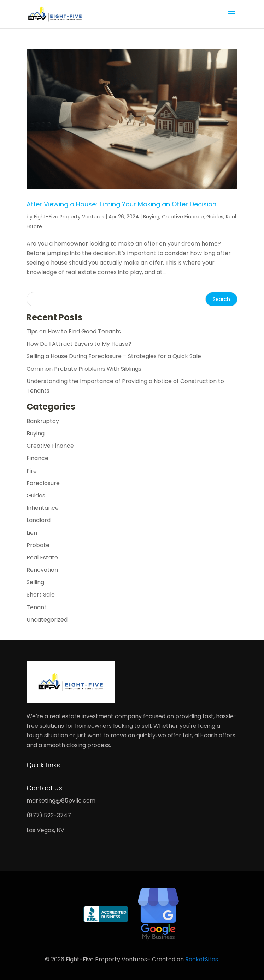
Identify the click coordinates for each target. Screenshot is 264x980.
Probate (38, 545)
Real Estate (42, 558)
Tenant (37, 607)
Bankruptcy (43, 421)
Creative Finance (183, 217)
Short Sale (41, 595)
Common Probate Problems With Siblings (84, 369)
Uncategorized (47, 620)
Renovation (42, 570)
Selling (35, 582)
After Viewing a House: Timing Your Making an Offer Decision (121, 204)
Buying (151, 217)
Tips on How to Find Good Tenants (74, 331)
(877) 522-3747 (49, 815)
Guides (215, 217)
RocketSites (202, 959)
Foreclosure (43, 483)
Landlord (39, 520)
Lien (32, 533)
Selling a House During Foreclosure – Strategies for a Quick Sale (114, 356)
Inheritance (43, 508)
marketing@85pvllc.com (61, 801)
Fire (32, 471)
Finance (37, 458)
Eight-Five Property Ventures (69, 217)
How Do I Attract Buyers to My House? (79, 344)
